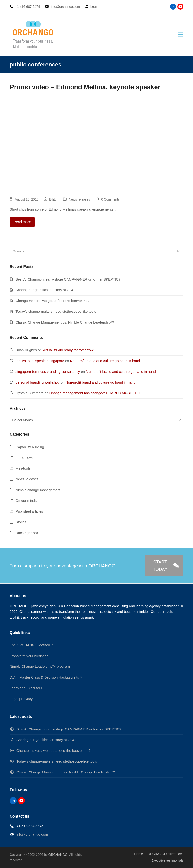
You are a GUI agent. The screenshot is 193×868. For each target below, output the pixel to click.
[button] (181, 35)
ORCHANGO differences (165, 854)
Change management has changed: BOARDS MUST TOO (95, 393)
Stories (21, 522)
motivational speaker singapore (40, 361)
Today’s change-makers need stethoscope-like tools (56, 311)
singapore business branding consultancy (48, 372)
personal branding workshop (37, 382)
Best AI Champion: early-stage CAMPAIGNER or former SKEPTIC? (68, 279)
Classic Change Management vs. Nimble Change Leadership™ (65, 322)
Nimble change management (38, 490)
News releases (80, 199)
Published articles (29, 511)
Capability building (30, 447)
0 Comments (110, 199)
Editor (53, 199)
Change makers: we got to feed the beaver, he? (52, 301)
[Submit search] (179, 251)
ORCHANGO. (58, 855)
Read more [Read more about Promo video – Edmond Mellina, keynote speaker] (22, 222)
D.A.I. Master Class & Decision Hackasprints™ (46, 677)
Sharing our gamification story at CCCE (46, 290)
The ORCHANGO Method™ (32, 645)
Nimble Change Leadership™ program (40, 666)
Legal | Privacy (21, 699)
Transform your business (29, 656)
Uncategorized (27, 533)
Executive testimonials (167, 860)
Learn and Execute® (26, 688)
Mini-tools (23, 468)
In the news (24, 457)
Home (139, 854)
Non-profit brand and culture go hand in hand (105, 361)
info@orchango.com (32, 834)
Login (94, 7)
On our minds (26, 500)
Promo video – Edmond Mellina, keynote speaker (85, 87)
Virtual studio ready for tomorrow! (69, 350)
